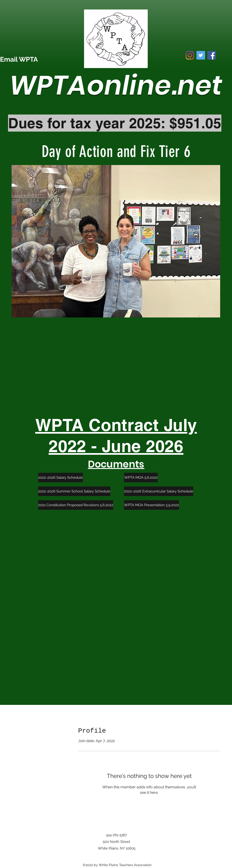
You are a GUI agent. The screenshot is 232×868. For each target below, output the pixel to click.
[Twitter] (201, 55)
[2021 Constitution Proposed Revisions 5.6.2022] (76, 505)
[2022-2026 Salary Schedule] (60, 478)
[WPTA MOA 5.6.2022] (141, 478)
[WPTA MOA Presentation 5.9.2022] (152, 505)
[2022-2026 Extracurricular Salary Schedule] (159, 491)
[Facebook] (212, 55)
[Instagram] (190, 55)
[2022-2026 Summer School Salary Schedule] (74, 491)
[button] (116, 241)
